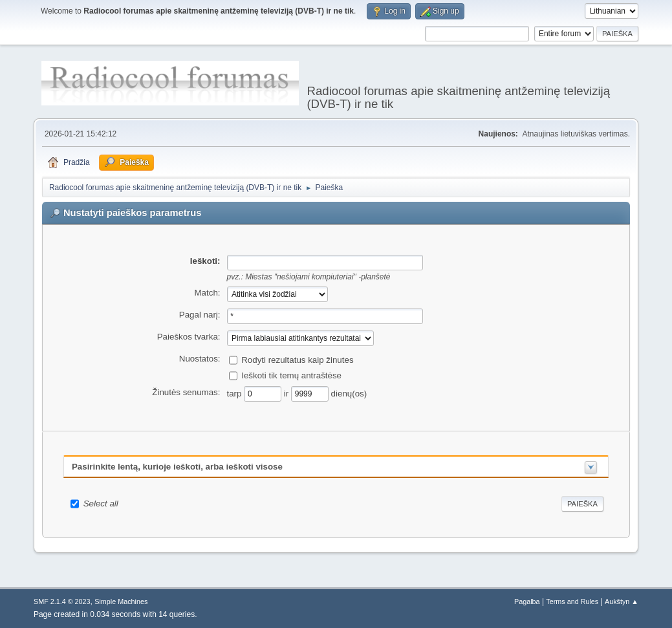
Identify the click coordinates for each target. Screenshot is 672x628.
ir (287, 394)
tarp (236, 394)
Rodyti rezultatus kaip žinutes (297, 360)
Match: (208, 293)
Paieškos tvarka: (189, 337)
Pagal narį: (200, 315)
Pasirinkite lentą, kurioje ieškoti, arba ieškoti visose (177, 467)
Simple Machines (121, 601)
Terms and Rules (572, 601)
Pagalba (527, 601)
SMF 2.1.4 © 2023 (62, 601)
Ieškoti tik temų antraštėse (291, 375)
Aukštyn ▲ (622, 601)
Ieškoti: (205, 261)
